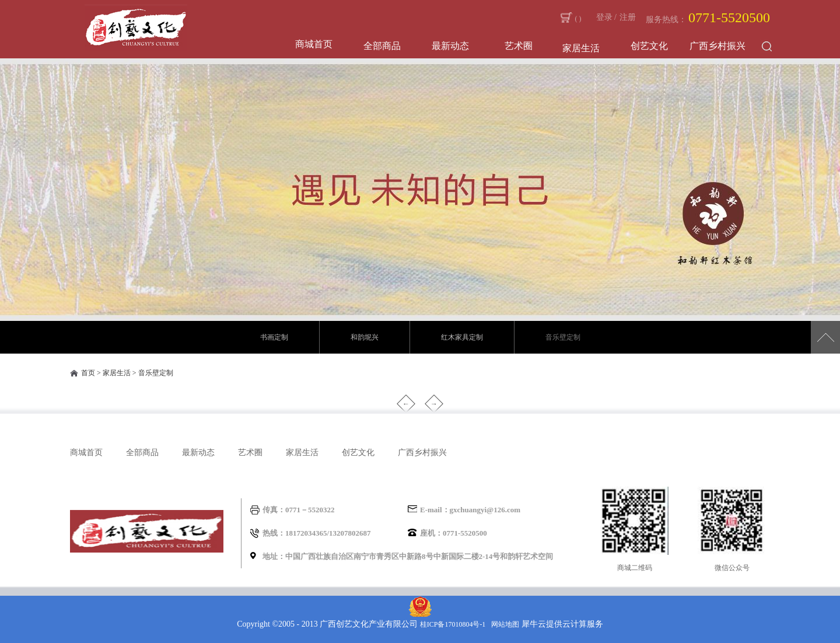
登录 (604, 17)
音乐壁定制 (156, 373)
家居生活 (117, 373)
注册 (628, 17)
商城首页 (314, 44)
